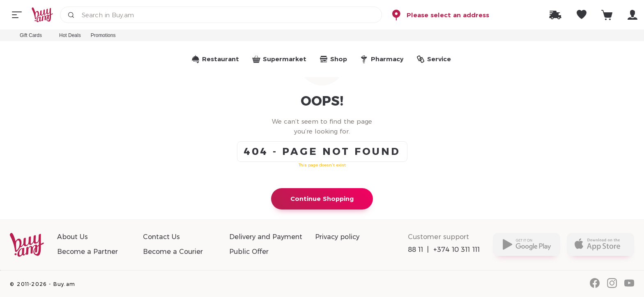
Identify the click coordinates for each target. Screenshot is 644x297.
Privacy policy (337, 237)
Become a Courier (173, 252)
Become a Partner (87, 252)
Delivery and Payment (266, 237)
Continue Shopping (322, 199)
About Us (72, 237)
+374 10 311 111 (457, 250)
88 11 (416, 250)
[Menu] (17, 15)
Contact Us (161, 237)
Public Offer (249, 252)
